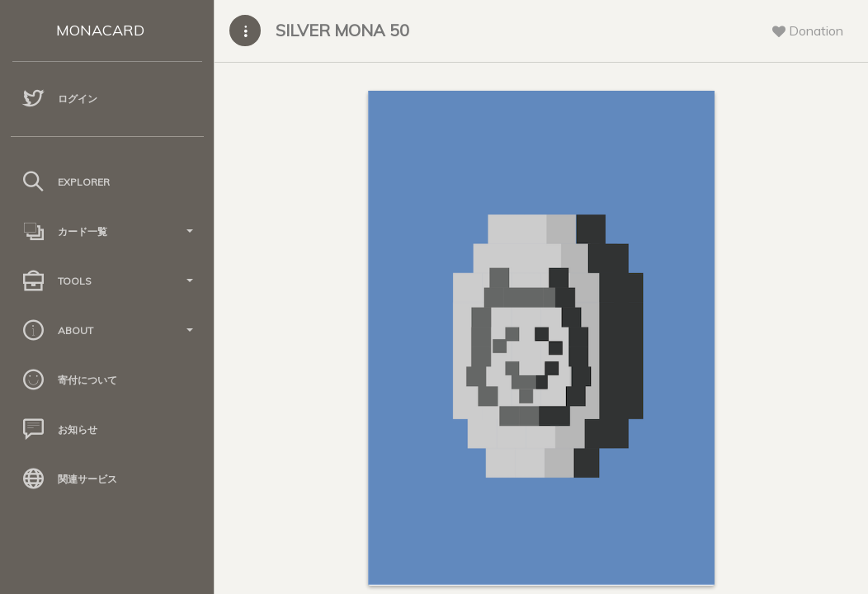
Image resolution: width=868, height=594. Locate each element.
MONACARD (100, 30)
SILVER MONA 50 (342, 30)
